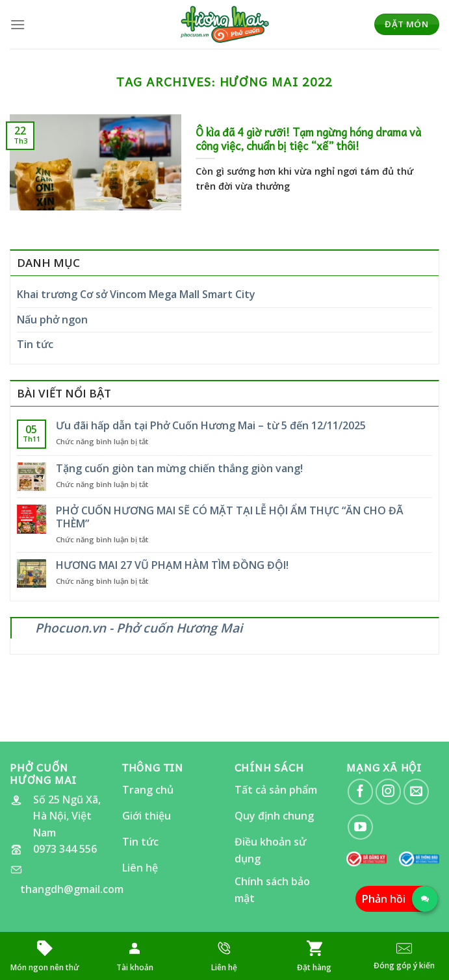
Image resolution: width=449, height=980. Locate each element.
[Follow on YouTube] (360, 827)
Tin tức (35, 344)
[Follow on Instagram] (388, 791)
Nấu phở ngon (52, 320)
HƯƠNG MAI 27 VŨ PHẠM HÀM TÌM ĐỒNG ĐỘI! (172, 565)
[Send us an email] (416, 791)
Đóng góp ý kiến (404, 965)
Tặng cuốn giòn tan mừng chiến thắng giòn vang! (179, 469)
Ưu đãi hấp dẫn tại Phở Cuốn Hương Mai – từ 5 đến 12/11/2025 (211, 426)
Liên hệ (224, 967)
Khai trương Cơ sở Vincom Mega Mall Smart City (136, 294)
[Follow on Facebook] (360, 791)
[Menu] (18, 24)
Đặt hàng (314, 967)
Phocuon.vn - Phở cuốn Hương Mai (139, 628)
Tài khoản (135, 967)
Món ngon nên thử (45, 967)
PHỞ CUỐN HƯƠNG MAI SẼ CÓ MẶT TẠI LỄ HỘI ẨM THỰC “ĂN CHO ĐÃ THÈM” (230, 517)
